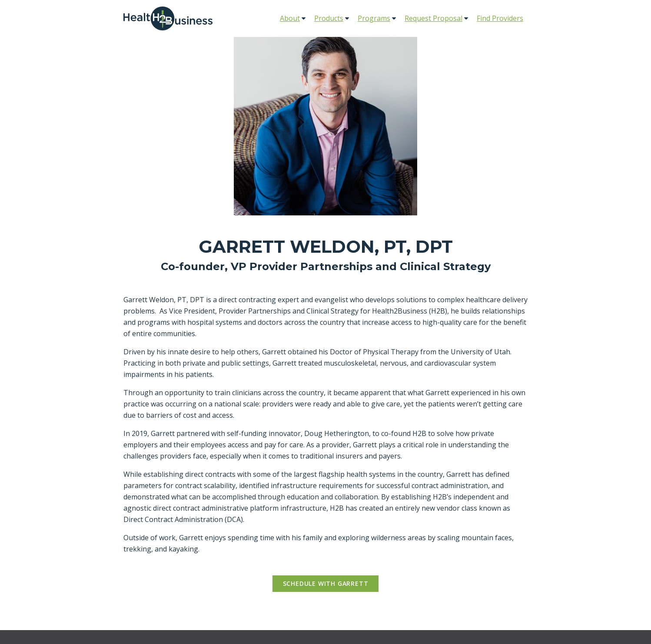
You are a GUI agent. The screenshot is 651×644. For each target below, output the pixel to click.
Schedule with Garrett (326, 583)
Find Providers (500, 18)
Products (329, 18)
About (290, 18)
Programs (374, 18)
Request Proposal (433, 18)
